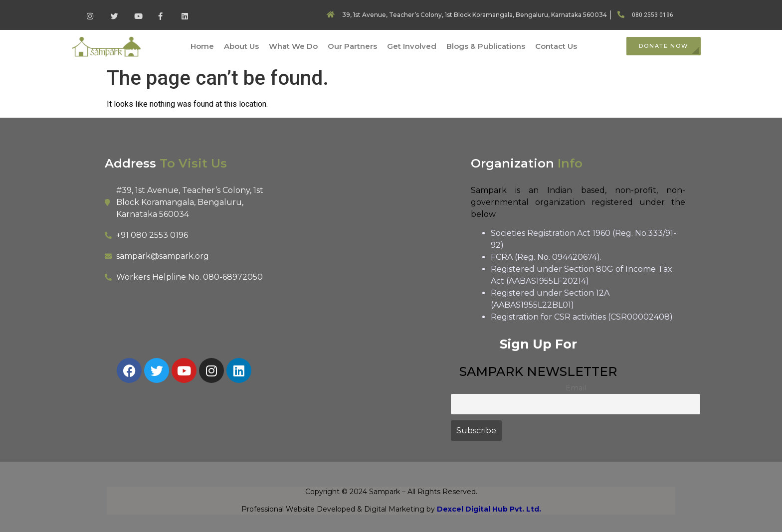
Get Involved (412, 46)
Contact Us (556, 46)
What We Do (293, 46)
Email (576, 388)
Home (202, 46)
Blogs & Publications (486, 46)
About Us (241, 46)
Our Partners (352, 46)
